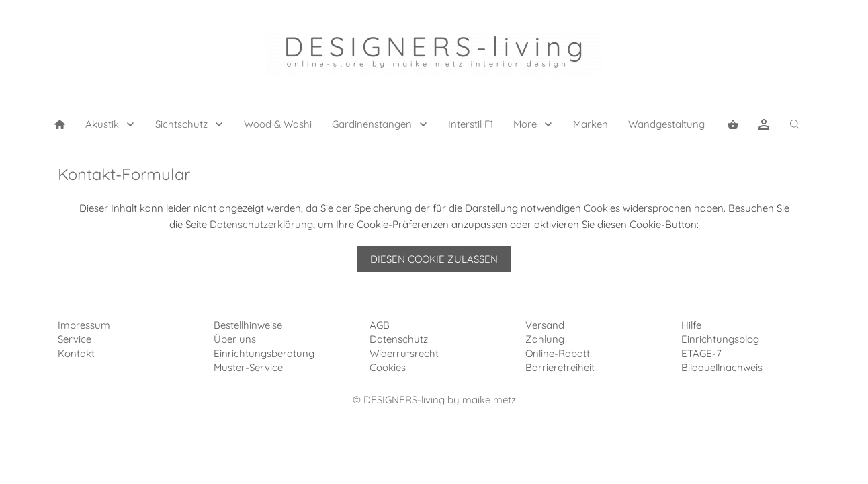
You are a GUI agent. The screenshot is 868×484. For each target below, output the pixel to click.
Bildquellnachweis (722, 367)
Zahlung (545, 339)
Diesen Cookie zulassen (434, 259)
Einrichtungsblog (720, 339)
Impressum (84, 325)
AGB (380, 325)
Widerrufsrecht (404, 353)
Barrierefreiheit (560, 367)
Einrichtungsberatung (264, 353)
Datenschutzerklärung (261, 224)
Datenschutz (399, 339)
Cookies (388, 367)
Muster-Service (248, 367)
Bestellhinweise (248, 325)
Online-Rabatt (558, 353)
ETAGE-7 (701, 353)
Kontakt (76, 353)
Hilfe (691, 325)
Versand (545, 325)
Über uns (235, 339)
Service (75, 339)
